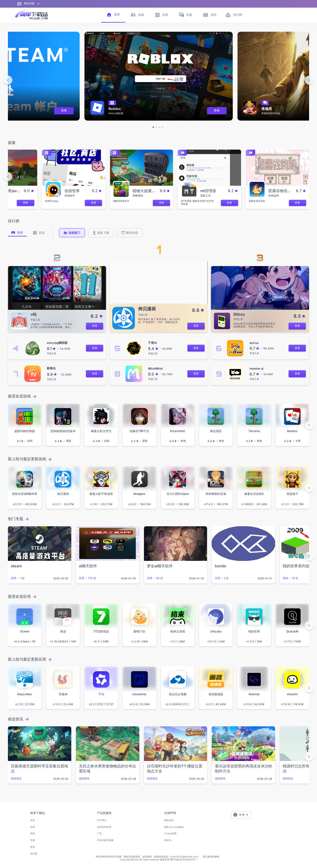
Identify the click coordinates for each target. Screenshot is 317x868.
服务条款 (169, 820)
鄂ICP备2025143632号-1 (184, 860)
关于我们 (102, 820)
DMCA (168, 840)
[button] (8, 80)
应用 (33, 827)
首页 (33, 820)
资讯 (33, 847)
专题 (33, 840)
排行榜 (34, 854)
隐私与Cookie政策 (174, 827)
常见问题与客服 (105, 840)
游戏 (33, 834)
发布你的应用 (104, 827)
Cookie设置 (170, 834)
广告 (99, 834)
